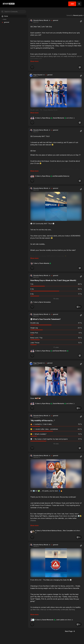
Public (4, 19)
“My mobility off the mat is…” (43, 418)
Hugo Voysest (38, 75)
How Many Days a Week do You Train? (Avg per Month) (53, 278)
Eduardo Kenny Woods (41, 20)
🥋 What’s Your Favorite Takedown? (45, 317)
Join (72, 4)
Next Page (70, 629)
